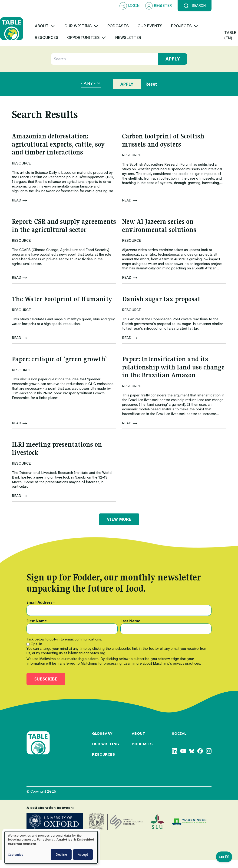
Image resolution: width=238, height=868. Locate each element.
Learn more (133, 672)
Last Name (130, 629)
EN (221, 857)
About (138, 742)
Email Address (41, 610)
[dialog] (51, 847)
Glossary (102, 742)
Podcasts (142, 752)
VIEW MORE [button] (119, 527)
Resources (104, 763)
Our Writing (106, 752)
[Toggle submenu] (79, 17)
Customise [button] (16, 855)
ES (227, 857)
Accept (83, 854)
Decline (61, 854)
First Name (37, 629)
